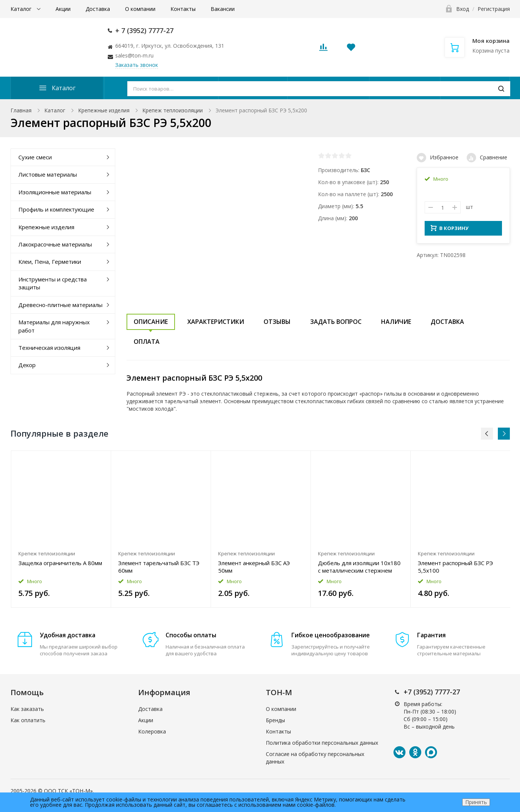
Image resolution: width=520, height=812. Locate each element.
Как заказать (27, 709)
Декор (27, 365)
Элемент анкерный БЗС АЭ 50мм (254, 567)
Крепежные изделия (104, 110)
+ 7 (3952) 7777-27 (144, 30)
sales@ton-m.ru (134, 55)
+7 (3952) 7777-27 (432, 692)
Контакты (183, 9)
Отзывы (277, 322)
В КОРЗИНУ (450, 230)
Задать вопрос (336, 322)
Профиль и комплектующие (56, 209)
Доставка (98, 9)
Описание (151, 322)
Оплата (147, 342)
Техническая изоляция (49, 348)
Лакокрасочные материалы (55, 244)
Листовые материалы (48, 174)
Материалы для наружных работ (54, 326)
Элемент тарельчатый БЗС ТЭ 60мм (159, 567)
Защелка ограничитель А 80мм (60, 563)
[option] (61, 529)
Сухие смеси (35, 157)
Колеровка (152, 731)
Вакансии (223, 9)
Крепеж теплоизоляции (173, 110)
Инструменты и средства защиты (53, 283)
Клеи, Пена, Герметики (50, 262)
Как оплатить (28, 720)
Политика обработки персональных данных (322, 743)
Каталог (22, 9)
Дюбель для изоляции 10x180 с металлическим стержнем (359, 567)
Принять (476, 802)
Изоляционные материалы (55, 192)
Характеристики (216, 322)
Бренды (275, 720)
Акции (63, 9)
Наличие (396, 322)
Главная (21, 110)
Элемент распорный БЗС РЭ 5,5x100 (455, 567)
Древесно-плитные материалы (60, 305)
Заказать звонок (137, 65)
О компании (140, 9)
